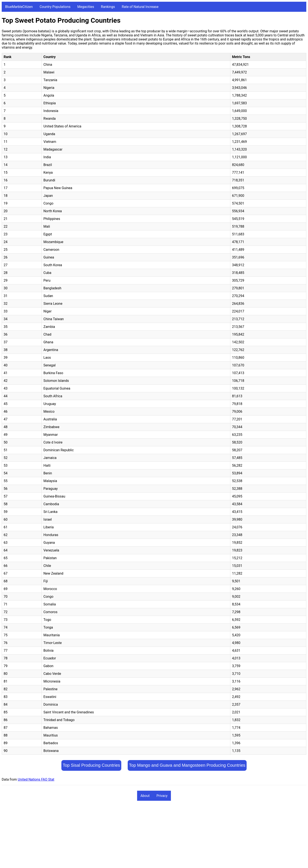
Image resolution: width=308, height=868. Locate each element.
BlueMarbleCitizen (19, 7)
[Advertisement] (130, 836)
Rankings (108, 7)
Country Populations (55, 7)
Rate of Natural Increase (140, 7)
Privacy (162, 796)
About (145, 796)
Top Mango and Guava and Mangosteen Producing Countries (187, 765)
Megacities (86, 7)
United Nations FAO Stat (36, 779)
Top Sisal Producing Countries (91, 765)
